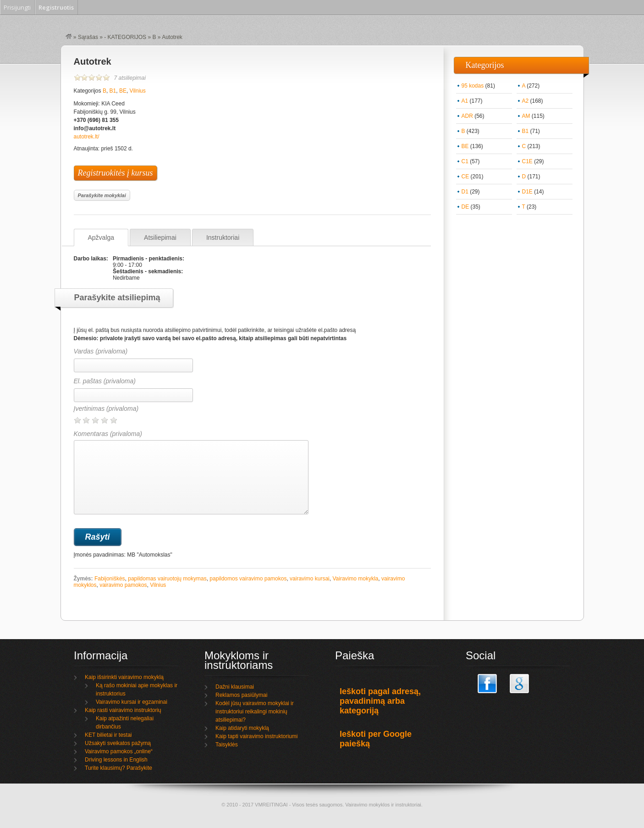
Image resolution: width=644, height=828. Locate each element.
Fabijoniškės (110, 579)
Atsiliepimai (160, 237)
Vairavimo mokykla (355, 579)
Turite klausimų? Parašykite (118, 768)
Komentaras (191, 472)
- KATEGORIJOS (125, 37)
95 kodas (473, 86)
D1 (465, 192)
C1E (527, 161)
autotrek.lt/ (87, 137)
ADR (467, 116)
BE (123, 91)
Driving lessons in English (116, 760)
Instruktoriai (223, 237)
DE (465, 207)
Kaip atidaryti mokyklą (242, 728)
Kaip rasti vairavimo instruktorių (123, 710)
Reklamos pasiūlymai (241, 695)
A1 (465, 101)
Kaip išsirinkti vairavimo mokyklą (124, 677)
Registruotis (56, 7)
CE (465, 177)
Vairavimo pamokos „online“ (119, 751)
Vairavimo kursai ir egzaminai (132, 702)
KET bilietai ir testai (108, 735)
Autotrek (93, 61)
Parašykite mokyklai (102, 195)
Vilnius (138, 91)
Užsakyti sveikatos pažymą (118, 743)
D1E (527, 192)
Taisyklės (227, 745)
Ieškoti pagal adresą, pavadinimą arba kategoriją (380, 701)
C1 (465, 161)
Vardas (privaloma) (101, 351)
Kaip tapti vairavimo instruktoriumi (256, 736)
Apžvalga (101, 237)
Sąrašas (88, 37)
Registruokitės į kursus (116, 173)
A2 (526, 101)
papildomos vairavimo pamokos (248, 579)
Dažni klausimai (235, 687)
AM (526, 116)
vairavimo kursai (310, 579)
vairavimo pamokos (123, 585)
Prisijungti (17, 7)
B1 (113, 91)
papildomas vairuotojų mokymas (167, 579)
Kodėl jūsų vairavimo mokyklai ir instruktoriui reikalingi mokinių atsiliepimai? (255, 712)
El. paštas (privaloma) (105, 381)
